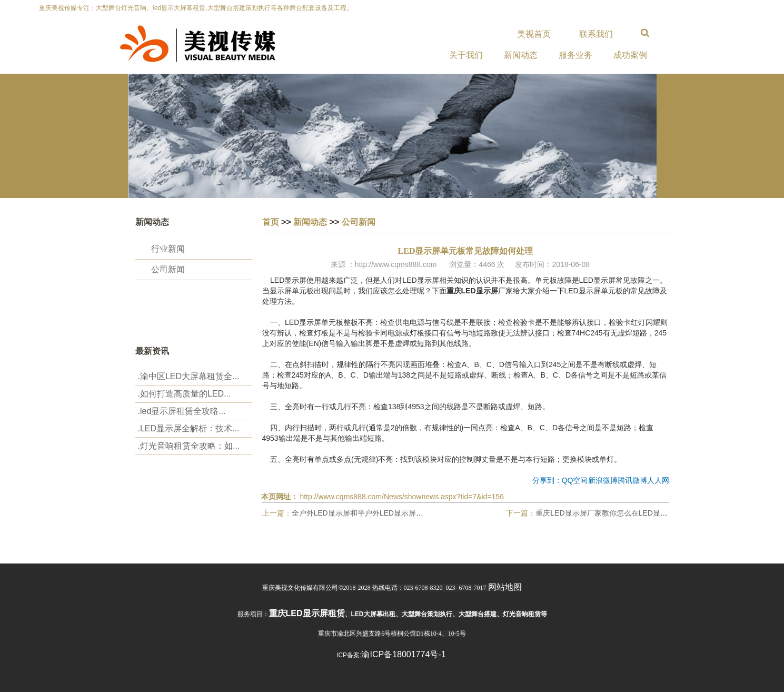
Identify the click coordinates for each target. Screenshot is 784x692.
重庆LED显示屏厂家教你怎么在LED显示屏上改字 (616, 513)
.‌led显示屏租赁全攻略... (182, 411)
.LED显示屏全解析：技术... (189, 428)
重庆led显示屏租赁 (307, 613)
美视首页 (534, 34)
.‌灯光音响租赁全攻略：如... (189, 446)
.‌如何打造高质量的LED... (185, 394)
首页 (271, 222)
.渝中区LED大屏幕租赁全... (189, 376)
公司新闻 (168, 269)
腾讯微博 (632, 480)
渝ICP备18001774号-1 (403, 654)
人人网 (658, 480)
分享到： (547, 480)
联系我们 (596, 34)
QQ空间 (575, 480)
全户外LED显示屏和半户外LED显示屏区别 (361, 513)
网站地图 (505, 587)
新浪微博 (603, 480)
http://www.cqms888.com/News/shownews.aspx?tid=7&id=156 (402, 497)
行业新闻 (168, 249)
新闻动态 (310, 222)
